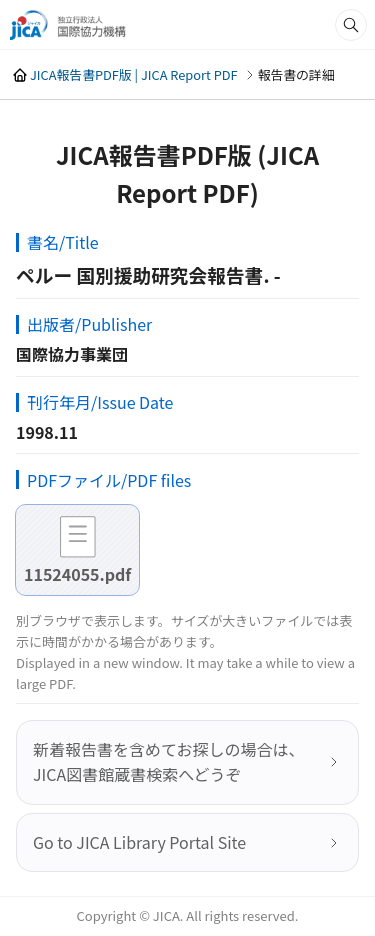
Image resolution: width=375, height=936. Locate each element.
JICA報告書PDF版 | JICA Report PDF (134, 74)
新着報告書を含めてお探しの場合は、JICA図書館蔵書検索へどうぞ (169, 762)
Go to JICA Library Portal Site (139, 842)
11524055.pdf (77, 574)
